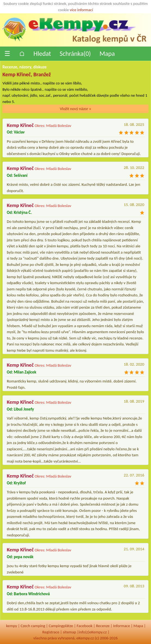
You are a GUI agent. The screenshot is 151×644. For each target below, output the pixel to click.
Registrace (51, 632)
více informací (81, 10)
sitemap (70, 632)
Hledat (42, 54)
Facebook (85, 626)
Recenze (103, 626)
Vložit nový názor (75, 109)
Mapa (107, 54)
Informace (122, 626)
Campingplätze (61, 626)
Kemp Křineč (20, 125)
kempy (11, 626)
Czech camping (33, 626)
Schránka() (75, 54)
